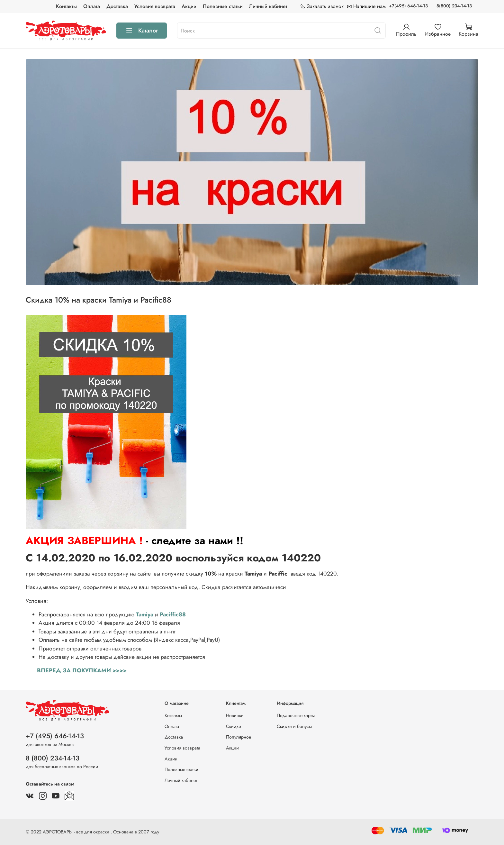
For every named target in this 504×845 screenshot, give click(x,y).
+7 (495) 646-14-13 (55, 736)
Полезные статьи (223, 6)
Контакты (66, 6)
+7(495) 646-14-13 (408, 6)
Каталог (142, 31)
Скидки (234, 726)
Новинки (235, 715)
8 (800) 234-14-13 (53, 758)
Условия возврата (155, 6)
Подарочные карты (296, 715)
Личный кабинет (268, 6)
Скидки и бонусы (294, 726)
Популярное (239, 737)
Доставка (117, 6)
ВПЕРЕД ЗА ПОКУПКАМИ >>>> (82, 670)
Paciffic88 (173, 614)
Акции (189, 6)
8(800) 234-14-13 (454, 6)
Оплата (92, 6)
